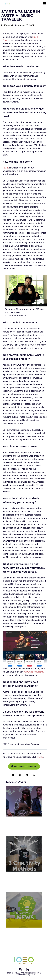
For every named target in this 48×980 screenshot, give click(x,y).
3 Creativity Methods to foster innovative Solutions (22, 882)
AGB (33, 975)
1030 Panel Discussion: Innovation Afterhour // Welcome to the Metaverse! (24, 827)
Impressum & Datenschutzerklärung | (27, 974)
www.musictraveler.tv (34, 672)
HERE (6, 168)
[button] (44, 3)
